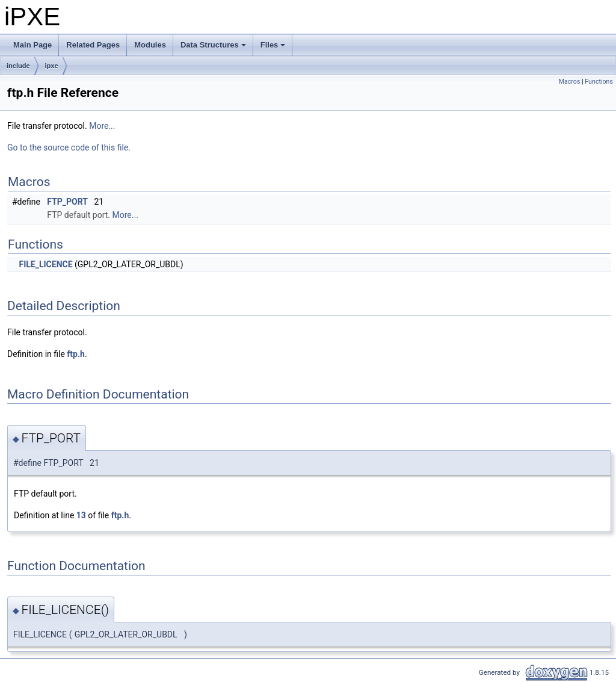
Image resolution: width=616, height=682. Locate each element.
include (18, 66)
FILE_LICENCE (45, 264)
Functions (599, 82)
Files (274, 48)
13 (81, 515)
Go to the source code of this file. (69, 147)
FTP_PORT (67, 202)
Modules (150, 45)
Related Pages (93, 45)
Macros (570, 82)
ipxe (52, 66)
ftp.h (76, 354)
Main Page (32, 45)
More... (102, 126)
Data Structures (214, 48)
